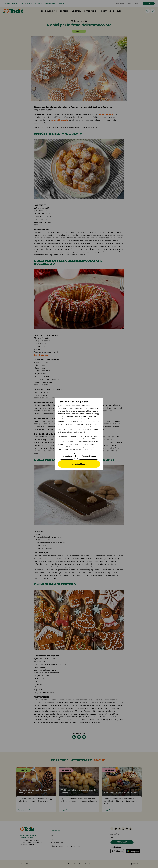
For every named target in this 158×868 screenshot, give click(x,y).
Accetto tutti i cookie (79, 464)
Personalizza (67, 456)
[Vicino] (101, 400)
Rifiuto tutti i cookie (88, 456)
